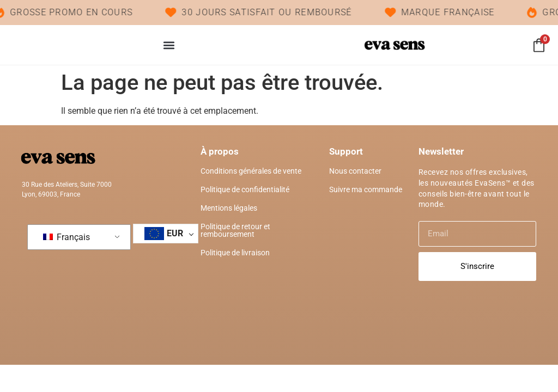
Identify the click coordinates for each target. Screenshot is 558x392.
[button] (169, 45)
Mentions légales (229, 208)
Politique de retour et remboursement (235, 230)
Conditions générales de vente (251, 171)
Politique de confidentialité (245, 189)
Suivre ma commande (366, 189)
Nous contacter (355, 171)
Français (66, 237)
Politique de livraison (235, 253)
